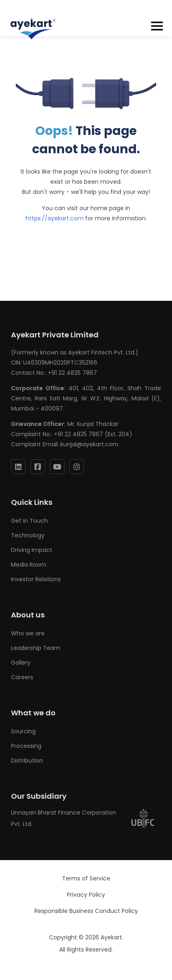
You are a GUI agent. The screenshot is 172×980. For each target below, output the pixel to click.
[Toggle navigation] (157, 26)
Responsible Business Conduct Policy (86, 911)
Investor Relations (36, 579)
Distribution (27, 761)
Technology (28, 535)
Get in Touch (29, 521)
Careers (22, 677)
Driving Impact (32, 550)
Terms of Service (86, 878)
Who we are (28, 633)
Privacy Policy (86, 895)
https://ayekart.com (55, 218)
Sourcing (23, 731)
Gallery (21, 663)
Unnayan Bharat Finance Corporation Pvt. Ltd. (83, 818)
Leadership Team (35, 648)
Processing (26, 746)
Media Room (29, 565)
